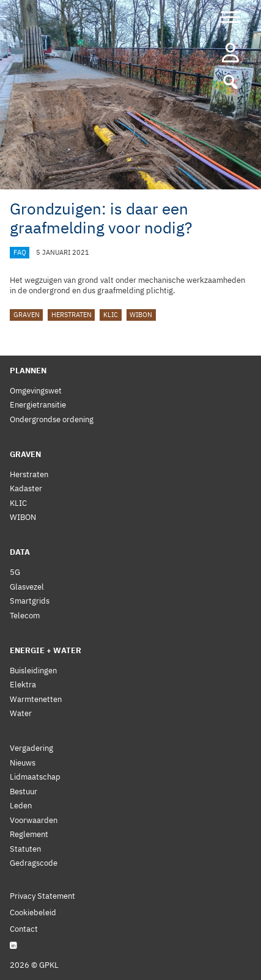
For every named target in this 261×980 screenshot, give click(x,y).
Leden (21, 806)
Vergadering (31, 748)
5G (15, 572)
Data (20, 552)
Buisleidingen (33, 671)
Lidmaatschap (35, 777)
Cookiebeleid (33, 912)
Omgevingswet (36, 391)
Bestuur (24, 792)
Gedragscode (34, 863)
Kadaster (26, 488)
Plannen (28, 371)
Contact (24, 929)
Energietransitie (38, 405)
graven (27, 315)
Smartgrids (30, 601)
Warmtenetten (36, 699)
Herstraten (72, 315)
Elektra (23, 685)
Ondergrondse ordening (52, 419)
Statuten (25, 849)
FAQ (20, 252)
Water (21, 713)
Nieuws (23, 763)
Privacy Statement (42, 896)
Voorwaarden (34, 820)
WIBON (141, 315)
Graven (25, 454)
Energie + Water (46, 650)
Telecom (25, 616)
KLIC (111, 315)
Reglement (29, 834)
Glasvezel (27, 587)
